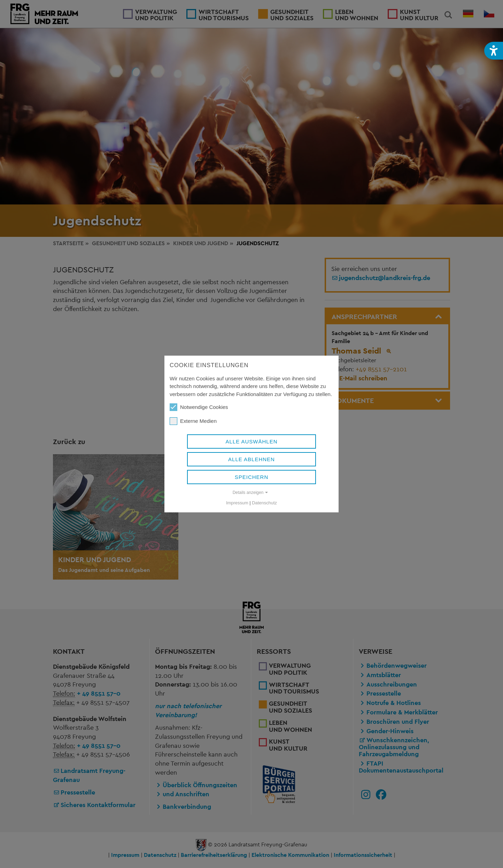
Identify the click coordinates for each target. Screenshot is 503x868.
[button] (494, 51)
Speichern (252, 477)
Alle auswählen (251, 441)
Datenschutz (264, 503)
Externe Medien (193, 421)
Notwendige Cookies (199, 407)
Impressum (237, 503)
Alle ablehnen (251, 459)
